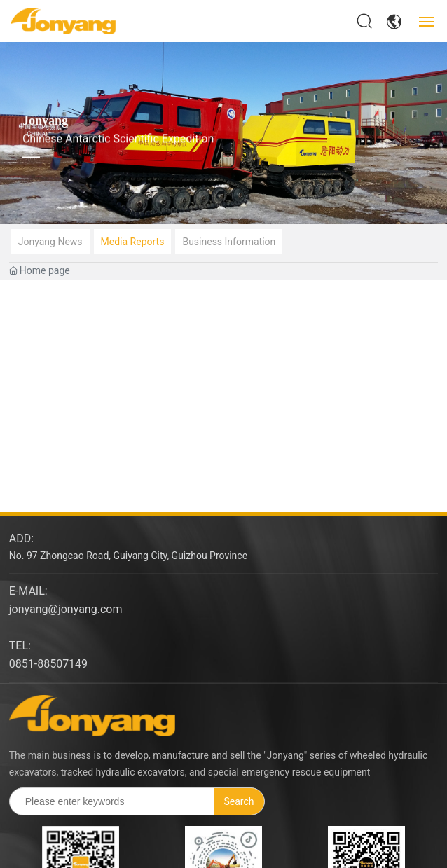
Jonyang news (50, 242)
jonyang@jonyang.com (66, 609)
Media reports (133, 242)
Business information (229, 242)
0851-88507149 (48, 664)
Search (239, 801)
